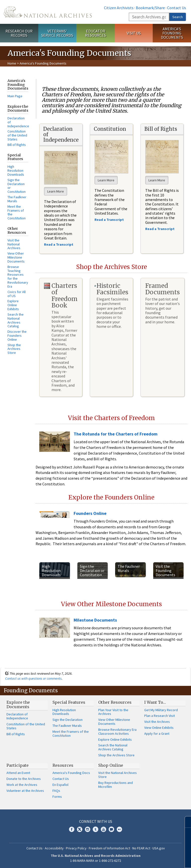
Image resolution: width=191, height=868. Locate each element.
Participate (18, 765)
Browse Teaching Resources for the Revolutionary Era (18, 277)
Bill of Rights (17, 145)
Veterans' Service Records (57, 33)
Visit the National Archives (14, 244)
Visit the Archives (157, 722)
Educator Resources (95, 33)
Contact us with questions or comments (33, 678)
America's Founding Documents (172, 33)
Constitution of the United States (17, 135)
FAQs (56, 791)
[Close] (185, 822)
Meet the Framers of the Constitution (17, 212)
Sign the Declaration (68, 720)
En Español (60, 785)
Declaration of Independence (17, 716)
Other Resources (115, 702)
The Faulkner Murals (17, 199)
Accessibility (54, 848)
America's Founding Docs (71, 773)
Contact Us (177, 8)
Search (178, 17)
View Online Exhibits (159, 728)
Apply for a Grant (157, 734)
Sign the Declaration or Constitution (17, 186)
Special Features (69, 702)
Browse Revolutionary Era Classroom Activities (117, 732)
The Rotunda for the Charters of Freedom (116, 434)
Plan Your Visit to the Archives (113, 712)
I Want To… (155, 702)
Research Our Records (19, 33)
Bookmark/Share (150, 8)
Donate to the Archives (24, 779)
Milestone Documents (95, 620)
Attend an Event (18, 773)
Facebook (72, 829)
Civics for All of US (17, 294)
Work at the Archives (22, 785)
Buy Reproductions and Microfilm (116, 785)
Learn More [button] (56, 191)
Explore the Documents (18, 704)
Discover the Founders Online (17, 335)
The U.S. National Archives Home (48, 12)
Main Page (15, 96)
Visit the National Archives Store (118, 775)
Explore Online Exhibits (13, 305)
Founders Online (90, 513)
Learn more (147, 859)
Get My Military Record (161, 710)
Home (12, 63)
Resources (63, 765)
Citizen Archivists (119, 8)
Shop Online (111, 765)
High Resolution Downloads (16, 170)
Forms (57, 797)
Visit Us (134, 33)
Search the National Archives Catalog (16, 320)
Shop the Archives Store (14, 349)
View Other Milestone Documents (16, 257)
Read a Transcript (160, 229)
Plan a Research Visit (160, 716)
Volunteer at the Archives (25, 791)
